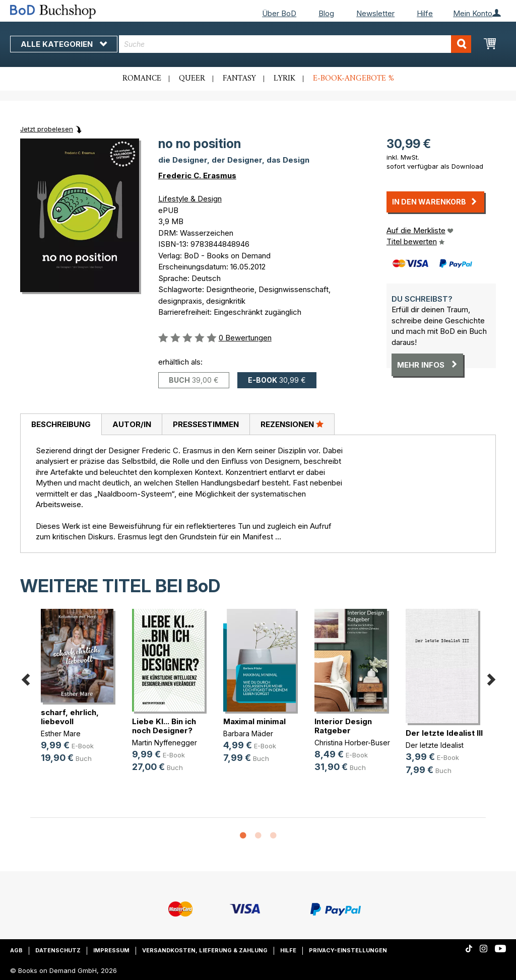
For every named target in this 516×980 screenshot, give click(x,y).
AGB (16, 950)
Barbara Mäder (248, 733)
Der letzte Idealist (435, 745)
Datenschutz (58, 950)
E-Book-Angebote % (353, 79)
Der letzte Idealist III (444, 733)
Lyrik (284, 79)
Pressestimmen (206, 424)
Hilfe (425, 13)
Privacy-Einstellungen (348, 950)
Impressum (111, 950)
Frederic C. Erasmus (197, 176)
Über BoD (279, 13)
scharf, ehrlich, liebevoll (70, 717)
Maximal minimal (254, 721)
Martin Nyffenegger (165, 743)
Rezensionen (292, 424)
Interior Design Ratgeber (343, 726)
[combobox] (295, 44)
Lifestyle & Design (190, 199)
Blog (326, 13)
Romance (142, 79)
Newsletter (375, 13)
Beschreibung (61, 424)
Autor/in (132, 424)
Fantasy (239, 79)
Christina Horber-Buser (352, 743)
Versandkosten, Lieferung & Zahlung (205, 950)
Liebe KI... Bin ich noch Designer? (164, 726)
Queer (192, 79)
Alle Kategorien (64, 44)
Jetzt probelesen (47, 129)
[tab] (61, 425)
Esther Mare (61, 733)
